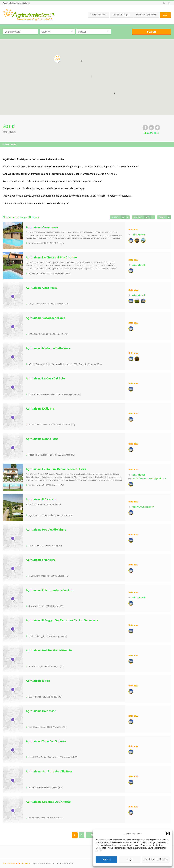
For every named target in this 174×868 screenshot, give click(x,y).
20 (123, 217)
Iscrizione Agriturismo (146, 15)
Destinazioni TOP (98, 15)
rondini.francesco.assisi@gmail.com (149, 478)
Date (148, 217)
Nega (130, 859)
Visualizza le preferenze (156, 859)
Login (165, 15)
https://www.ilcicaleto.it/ (143, 507)
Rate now (133, 230)
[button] (168, 834)
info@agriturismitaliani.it (19, 3)
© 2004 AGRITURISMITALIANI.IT (17, 863)
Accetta (106, 859)
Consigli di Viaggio (121, 15)
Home (6, 144)
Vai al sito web (139, 235)
